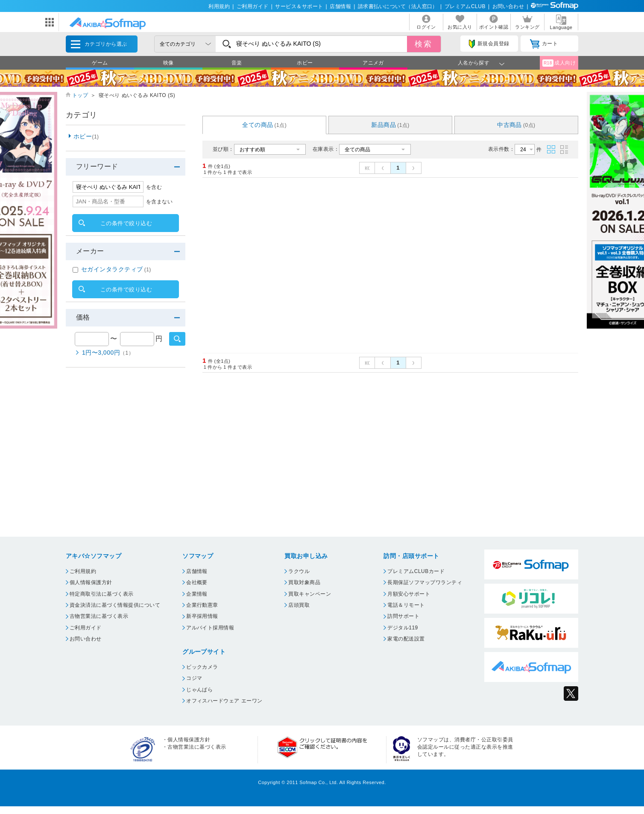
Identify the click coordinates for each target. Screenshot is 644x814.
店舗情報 (340, 6)
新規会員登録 (489, 44)
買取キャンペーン (310, 594)
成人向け (559, 63)
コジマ (194, 678)
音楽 (237, 63)
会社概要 (197, 582)
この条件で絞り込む (126, 223)
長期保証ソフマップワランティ (425, 582)
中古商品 (516, 125)
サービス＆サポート (299, 6)
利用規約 (219, 6)
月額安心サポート (409, 594)
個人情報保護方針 (91, 582)
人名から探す (474, 63)
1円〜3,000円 (108, 353)
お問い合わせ (508, 6)
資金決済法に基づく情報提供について (115, 605)
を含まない (159, 202)
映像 (168, 63)
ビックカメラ (202, 667)
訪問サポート (403, 616)
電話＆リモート (406, 605)
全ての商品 (264, 125)
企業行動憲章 (202, 605)
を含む (154, 187)
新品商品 (390, 125)
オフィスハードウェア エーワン (224, 701)
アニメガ (373, 63)
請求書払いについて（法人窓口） (398, 6)
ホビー (305, 63)
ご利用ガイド (253, 6)
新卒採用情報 (202, 616)
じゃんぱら (199, 690)
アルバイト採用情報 (210, 628)
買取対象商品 (304, 582)
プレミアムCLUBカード (416, 571)
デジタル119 (402, 628)
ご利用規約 (83, 571)
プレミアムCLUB (465, 6)
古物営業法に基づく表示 (99, 616)
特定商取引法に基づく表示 (102, 594)
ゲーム (100, 63)
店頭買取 (299, 605)
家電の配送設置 (406, 639)
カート (544, 44)
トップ (80, 95)
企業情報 (197, 594)
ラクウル (299, 571)
